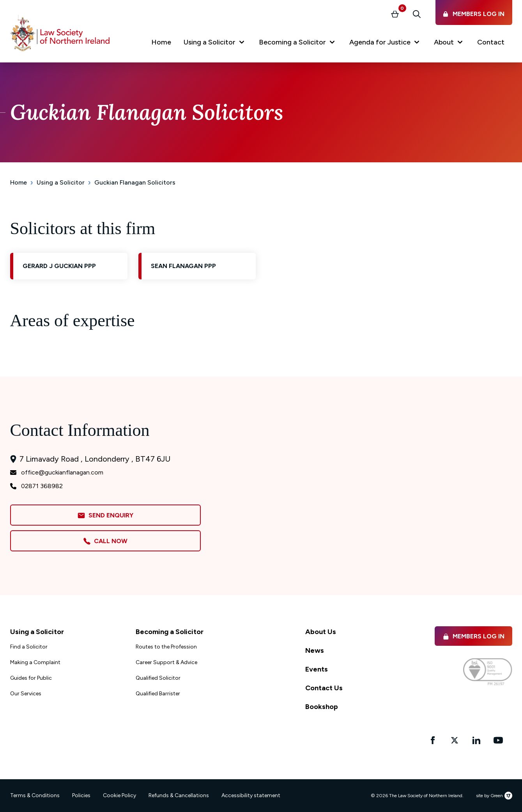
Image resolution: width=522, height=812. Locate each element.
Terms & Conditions (35, 795)
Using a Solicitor (61, 182)
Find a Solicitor (29, 647)
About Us (321, 632)
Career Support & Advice (166, 662)
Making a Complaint (35, 662)
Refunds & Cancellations (179, 795)
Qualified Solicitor (158, 678)
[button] (215, 44)
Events (317, 669)
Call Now (105, 541)
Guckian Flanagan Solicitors (135, 182)
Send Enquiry (105, 516)
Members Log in (473, 636)
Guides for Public (31, 678)
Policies (81, 795)
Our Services (26, 694)
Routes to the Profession (166, 647)
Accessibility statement (251, 795)
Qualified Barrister (158, 694)
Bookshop (322, 707)
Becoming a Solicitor (170, 632)
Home (19, 182)
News (315, 650)
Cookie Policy (119, 795)
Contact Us (324, 688)
